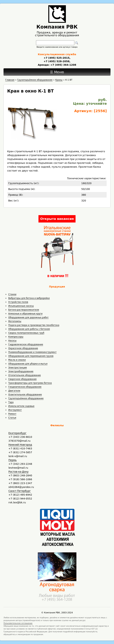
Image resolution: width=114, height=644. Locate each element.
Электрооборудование (21, 371)
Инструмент (15, 410)
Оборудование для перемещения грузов (31, 356)
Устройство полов (18, 302)
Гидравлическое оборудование (26, 344)
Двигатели (14, 391)
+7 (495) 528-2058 (56, 61)
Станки (12, 294)
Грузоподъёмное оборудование (26, 398)
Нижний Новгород (20, 445)
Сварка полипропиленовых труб (26, 333)
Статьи (12, 418)
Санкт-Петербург (20, 491)
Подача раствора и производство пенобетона (34, 325)
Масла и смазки (17, 360)
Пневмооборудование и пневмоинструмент (32, 352)
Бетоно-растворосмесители (24, 310)
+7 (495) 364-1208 (63, 65)
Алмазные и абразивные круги (25, 314)
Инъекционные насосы (21, 306)
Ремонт (12, 414)
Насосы (12, 341)
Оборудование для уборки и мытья (28, 364)
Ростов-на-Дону (18, 472)
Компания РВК (57, 27)
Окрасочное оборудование (23, 348)
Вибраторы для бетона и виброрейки (29, 298)
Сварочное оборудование (22, 379)
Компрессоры (16, 337)
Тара (11, 402)
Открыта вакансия (57, 219)
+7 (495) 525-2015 (56, 58)
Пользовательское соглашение (18, 623)
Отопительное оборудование (25, 375)
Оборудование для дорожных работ (28, 317)
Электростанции (17, 368)
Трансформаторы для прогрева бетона (30, 383)
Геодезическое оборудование (25, 387)
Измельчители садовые (21, 406)
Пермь (13, 460)
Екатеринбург (17, 433)
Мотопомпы (15, 321)
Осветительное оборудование (25, 395)
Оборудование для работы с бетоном (29, 329)
